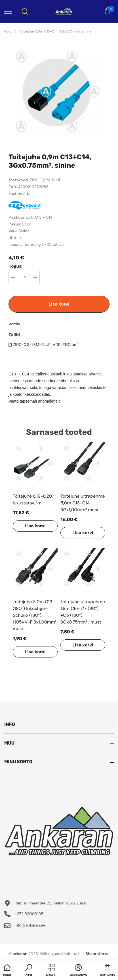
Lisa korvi (59, 304)
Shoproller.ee (98, 954)
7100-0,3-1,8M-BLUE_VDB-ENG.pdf (43, 345)
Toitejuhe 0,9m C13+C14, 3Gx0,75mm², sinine (55, 31)
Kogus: (15, 266)
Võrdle (14, 324)
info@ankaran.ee (30, 925)
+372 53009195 (29, 914)
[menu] (8, 11)
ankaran (20, 954)
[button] (29, 971)
